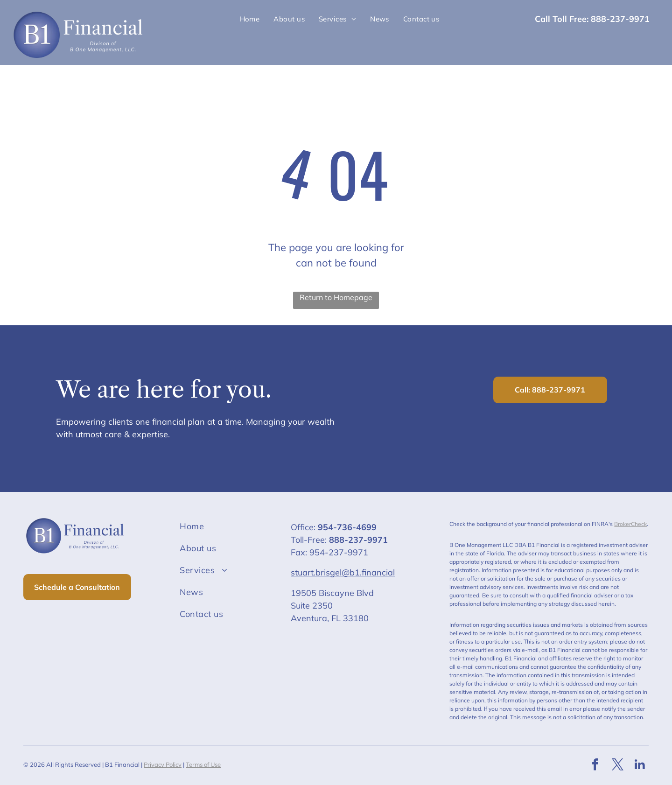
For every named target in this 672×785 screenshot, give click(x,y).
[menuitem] (250, 19)
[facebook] (595, 766)
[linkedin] (640, 766)
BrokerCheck (630, 524)
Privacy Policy (163, 764)
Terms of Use (203, 764)
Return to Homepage (336, 297)
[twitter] (617, 766)
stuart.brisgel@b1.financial (343, 572)
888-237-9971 (358, 540)
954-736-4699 (347, 527)
